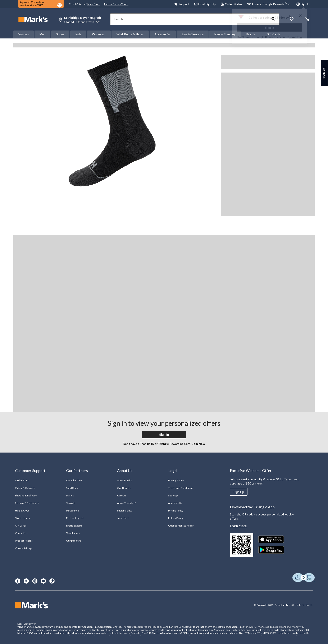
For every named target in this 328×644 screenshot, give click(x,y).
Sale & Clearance (193, 34)
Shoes (60, 34)
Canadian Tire (74, 480)
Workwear (99, 34)
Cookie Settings (24, 548)
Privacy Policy (176, 480)
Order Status (231, 4)
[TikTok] (52, 581)
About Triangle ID (127, 503)
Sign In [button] (303, 4)
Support (182, 4)
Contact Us (21, 533)
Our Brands (124, 488)
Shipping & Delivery (26, 495)
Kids (78, 34)
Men (42, 34)
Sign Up (239, 492)
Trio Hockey (73, 533)
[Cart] (307, 19)
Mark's (70, 495)
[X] (26, 581)
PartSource (72, 511)
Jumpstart (123, 518)
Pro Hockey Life (75, 518)
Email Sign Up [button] (205, 4)
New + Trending (225, 34)
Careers (122, 495)
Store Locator (23, 518)
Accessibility (175, 503)
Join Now (295, 37)
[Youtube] (43, 581)
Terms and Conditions (181, 488)
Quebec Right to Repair (181, 526)
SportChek (72, 488)
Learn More (94, 4)
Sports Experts (74, 526)
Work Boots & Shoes (130, 34)
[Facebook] (18, 581)
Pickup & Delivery (25, 488)
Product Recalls (24, 541)
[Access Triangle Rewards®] (271, 4)
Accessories (163, 34)
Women (24, 34)
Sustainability (125, 511)
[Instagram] (35, 581)
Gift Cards (21, 526)
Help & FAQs (22, 511)
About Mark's (125, 480)
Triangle (71, 503)
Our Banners (73, 541)
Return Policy (176, 518)
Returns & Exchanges (27, 503)
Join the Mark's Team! (116, 4)
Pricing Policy (176, 511)
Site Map (173, 495)
